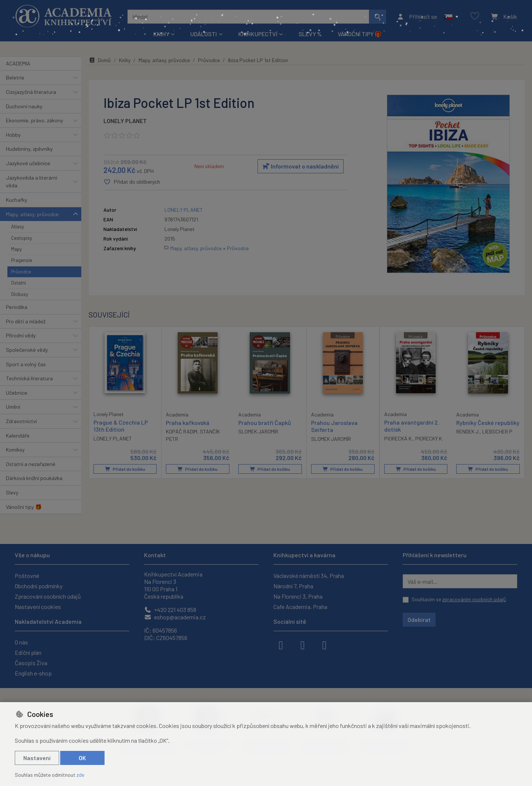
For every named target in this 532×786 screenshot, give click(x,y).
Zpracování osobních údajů (48, 596)
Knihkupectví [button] (258, 34)
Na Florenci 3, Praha (298, 596)
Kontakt (155, 555)
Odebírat (419, 620)
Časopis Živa (31, 663)
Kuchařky (17, 200)
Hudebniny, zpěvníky (29, 149)
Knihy (125, 60)
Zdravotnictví (21, 421)
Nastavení (37, 758)
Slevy (12, 492)
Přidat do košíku (125, 469)
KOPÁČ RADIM (182, 432)
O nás (21, 642)
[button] (451, 17)
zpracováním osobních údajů (474, 599)
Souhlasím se (459, 599)
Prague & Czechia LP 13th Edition (121, 426)
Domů (100, 60)
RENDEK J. (468, 432)
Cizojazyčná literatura (31, 92)
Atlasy (18, 227)
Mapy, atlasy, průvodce (32, 214)
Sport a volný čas (26, 364)
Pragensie (22, 260)
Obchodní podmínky (39, 586)
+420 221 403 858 (170, 610)
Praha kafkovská (188, 423)
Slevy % (310, 34)
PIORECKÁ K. (398, 438)
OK (82, 758)
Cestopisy (22, 238)
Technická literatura (29, 378)
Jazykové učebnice (28, 163)
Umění (13, 407)
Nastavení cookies (38, 607)
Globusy (20, 294)
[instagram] (303, 644)
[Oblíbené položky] (475, 16)
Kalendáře (18, 435)
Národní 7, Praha (293, 586)
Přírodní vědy (21, 335)
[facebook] (281, 644)
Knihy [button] (161, 34)
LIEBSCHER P (497, 432)
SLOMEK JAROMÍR (258, 432)
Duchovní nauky (24, 106)
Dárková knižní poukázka (34, 478)
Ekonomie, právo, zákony (35, 120)
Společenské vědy (27, 350)
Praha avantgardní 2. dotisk (412, 426)
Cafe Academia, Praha (300, 607)
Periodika (17, 307)
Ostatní (18, 283)
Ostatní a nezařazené (31, 464)
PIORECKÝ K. (429, 438)
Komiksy (15, 450)
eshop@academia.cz (175, 617)
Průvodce (21, 272)
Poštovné (27, 576)
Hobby (13, 135)
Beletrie (15, 77)
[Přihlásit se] (417, 17)
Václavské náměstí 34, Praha (309, 576)
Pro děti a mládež (26, 321)
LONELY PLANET (125, 121)
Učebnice (17, 393)
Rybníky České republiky (488, 423)
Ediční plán (28, 652)
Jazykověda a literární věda (32, 182)
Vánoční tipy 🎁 (360, 34)
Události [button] (204, 34)
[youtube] (324, 644)
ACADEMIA (18, 63)
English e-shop (33, 673)
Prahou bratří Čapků (265, 423)
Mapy (16, 249)
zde (80, 775)
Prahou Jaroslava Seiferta (334, 426)
